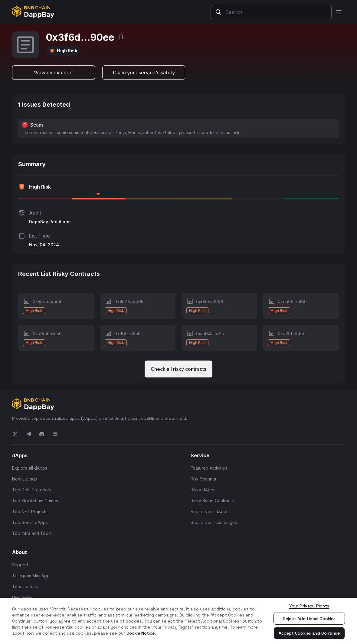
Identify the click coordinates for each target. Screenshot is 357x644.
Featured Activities (209, 468)
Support (20, 565)
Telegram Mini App (31, 576)
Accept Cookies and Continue (309, 633)
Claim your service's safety (144, 73)
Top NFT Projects (30, 511)
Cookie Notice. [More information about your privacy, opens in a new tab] (141, 633)
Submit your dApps (210, 511)
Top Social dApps (30, 522)
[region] (178, 621)
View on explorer (54, 73)
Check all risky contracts (178, 369)
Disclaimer (22, 597)
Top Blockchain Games (35, 501)
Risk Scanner (204, 479)
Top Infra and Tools (32, 533)
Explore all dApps (30, 468)
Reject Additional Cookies (309, 619)
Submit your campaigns (214, 522)
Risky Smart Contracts (212, 501)
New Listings (25, 479)
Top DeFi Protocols (31, 490)
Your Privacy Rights (309, 606)
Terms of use (25, 586)
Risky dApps (203, 490)
